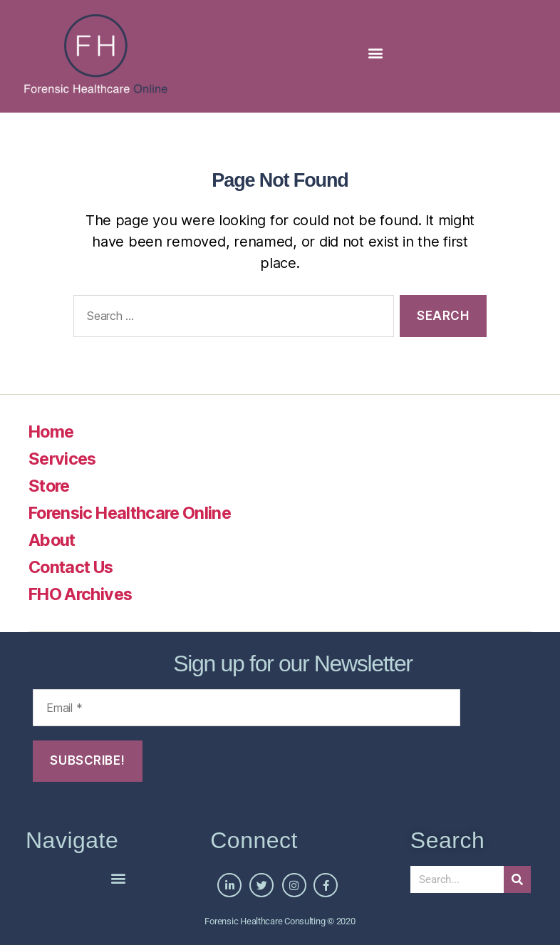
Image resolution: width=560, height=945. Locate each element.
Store (51, 486)
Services (64, 459)
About (53, 540)
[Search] (517, 879)
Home (52, 432)
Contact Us (73, 567)
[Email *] (247, 708)
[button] (375, 53)
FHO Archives (83, 594)
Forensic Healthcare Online (135, 513)
